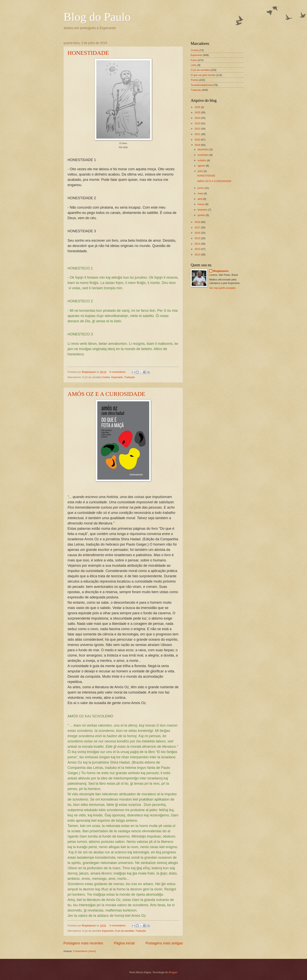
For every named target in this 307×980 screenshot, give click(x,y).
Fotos (194, 60)
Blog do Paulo (97, 17)
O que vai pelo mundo (203, 75)
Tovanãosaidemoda (202, 85)
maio (201, 193)
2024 (198, 118)
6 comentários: (118, 372)
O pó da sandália (124, 931)
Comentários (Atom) (84, 951)
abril (200, 199)
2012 (198, 254)
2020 (198, 140)
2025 (198, 112)
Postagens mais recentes (83, 943)
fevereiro (203, 210)
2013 (198, 249)
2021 (198, 134)
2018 (198, 222)
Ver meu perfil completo (223, 288)
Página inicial (124, 943)
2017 (198, 227)
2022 (198, 129)
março (201, 204)
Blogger (173, 972)
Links (194, 65)
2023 (198, 123)
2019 (198, 145)
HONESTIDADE (88, 53)
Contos (106, 377)
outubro (202, 160)
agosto (202, 166)
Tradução (130, 377)
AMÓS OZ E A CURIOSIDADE (106, 394)
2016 (198, 233)
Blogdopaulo (221, 271)
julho (201, 171)
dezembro (204, 149)
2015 (198, 238)
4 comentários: (118, 926)
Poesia (195, 80)
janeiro (202, 215)
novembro (204, 155)
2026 (198, 107)
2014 (198, 244)
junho (201, 188)
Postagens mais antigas (164, 943)
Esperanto (117, 377)
